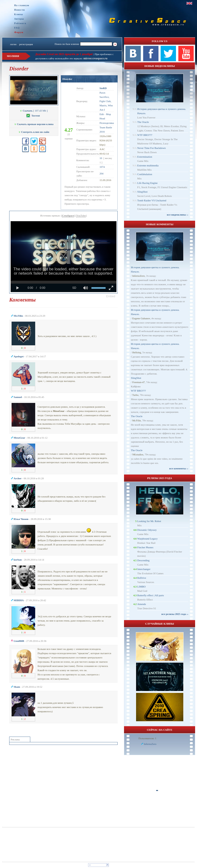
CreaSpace (68, 216)
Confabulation (145, 174)
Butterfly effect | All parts (151, 595)
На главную (22, 5)
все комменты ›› (179, 468)
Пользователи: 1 (147, 738)
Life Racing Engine (147, 183)
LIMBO (141, 587)
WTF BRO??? (145, 135)
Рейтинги (20, 23)
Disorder (67, 79)
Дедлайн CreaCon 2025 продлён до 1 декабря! (64, 54)
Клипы (19, 14)
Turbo (135, 395)
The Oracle (143, 122)
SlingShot (142, 192)
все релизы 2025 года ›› (175, 614)
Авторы (19, 19)
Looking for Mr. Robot (149, 521)
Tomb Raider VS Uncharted (152, 200)
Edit (102, 114)
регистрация (26, 44)
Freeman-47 (139, 382)
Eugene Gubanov (141, 318)
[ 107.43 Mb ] (34, 111)
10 (101, 158)
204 (101, 173)
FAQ (17, 28)
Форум (19, 32)
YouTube (81, 216)
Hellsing (137, 352)
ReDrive (142, 578)
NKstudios (138, 454)
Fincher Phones (145, 547)
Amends (142, 604)
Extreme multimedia (148, 165)
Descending (143, 560)
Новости (19, 10)
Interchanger (144, 569)
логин (13, 44)
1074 (102, 167)
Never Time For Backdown (151, 148)
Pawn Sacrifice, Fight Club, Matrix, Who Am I (106, 101)
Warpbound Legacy (147, 539)
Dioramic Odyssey (147, 530)
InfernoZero (139, 276)
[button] (111, 296)
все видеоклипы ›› (178, 215)
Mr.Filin (137, 420)
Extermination (145, 157)
